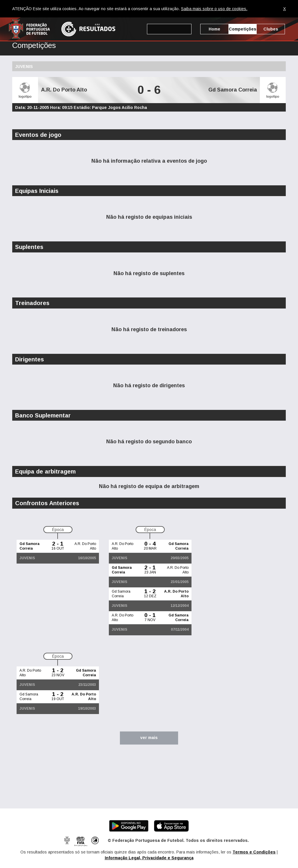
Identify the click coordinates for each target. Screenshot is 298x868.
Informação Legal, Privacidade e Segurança (149, 858)
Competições (243, 29)
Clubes (271, 29)
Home (214, 29)
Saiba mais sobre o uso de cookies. (214, 9)
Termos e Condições (254, 852)
